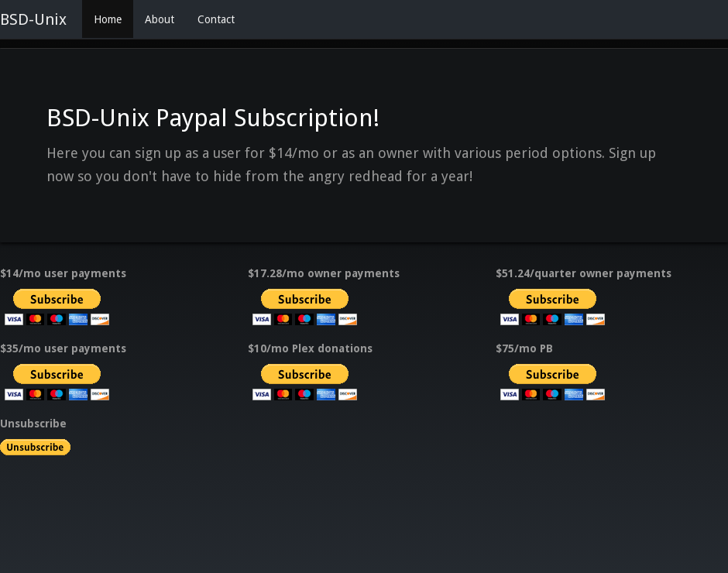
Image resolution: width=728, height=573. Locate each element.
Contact (216, 19)
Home (108, 19)
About (160, 19)
